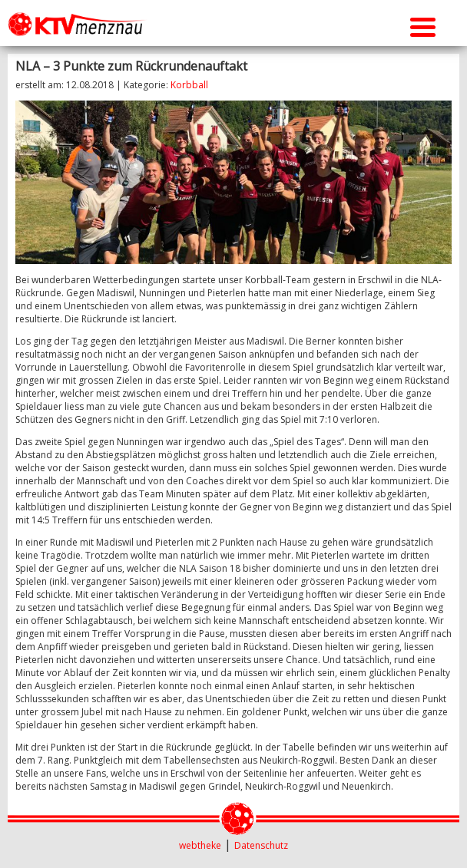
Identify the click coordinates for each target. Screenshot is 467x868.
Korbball (189, 85)
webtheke (200, 845)
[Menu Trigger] (423, 25)
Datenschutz (261, 845)
